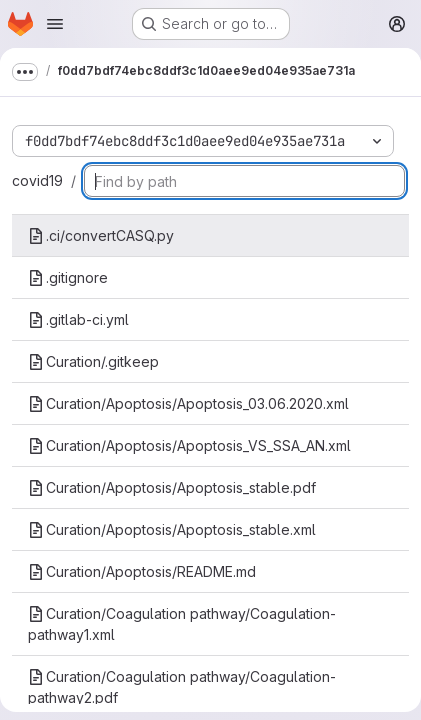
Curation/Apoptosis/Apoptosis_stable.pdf (172, 487)
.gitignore (68, 277)
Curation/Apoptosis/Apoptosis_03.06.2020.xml (188, 403)
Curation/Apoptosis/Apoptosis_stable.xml (172, 529)
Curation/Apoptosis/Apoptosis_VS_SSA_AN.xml (189, 445)
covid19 (37, 180)
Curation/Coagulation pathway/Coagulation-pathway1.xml (182, 624)
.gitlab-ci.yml (78, 319)
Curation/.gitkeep (93, 361)
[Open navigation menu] (55, 24)
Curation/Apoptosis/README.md (142, 571)
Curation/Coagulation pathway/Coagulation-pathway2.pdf (182, 687)
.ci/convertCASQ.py (101, 235)
